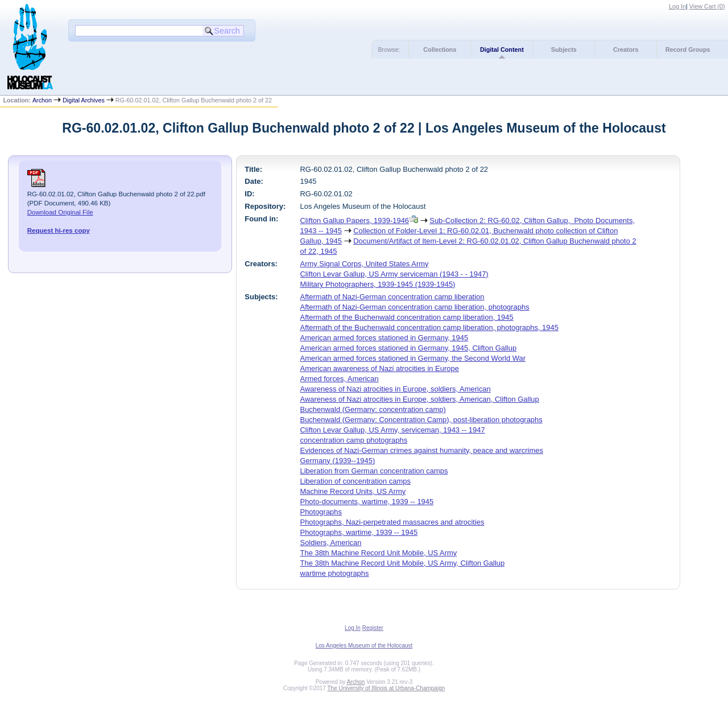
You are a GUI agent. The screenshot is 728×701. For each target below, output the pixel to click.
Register (373, 628)
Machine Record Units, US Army (353, 491)
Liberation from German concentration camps (374, 471)
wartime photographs (335, 573)
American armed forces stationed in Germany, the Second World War (413, 358)
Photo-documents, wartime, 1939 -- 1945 (367, 502)
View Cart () (707, 6)
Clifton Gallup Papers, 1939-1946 (355, 220)
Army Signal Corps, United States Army (365, 264)
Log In (677, 6)
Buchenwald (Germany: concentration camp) (373, 409)
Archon (42, 100)
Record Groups (688, 50)
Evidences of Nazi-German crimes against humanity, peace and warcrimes (422, 450)
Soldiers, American (331, 543)
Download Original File (60, 212)
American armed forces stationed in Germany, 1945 (384, 338)
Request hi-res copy (59, 230)
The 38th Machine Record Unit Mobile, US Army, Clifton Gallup (403, 563)
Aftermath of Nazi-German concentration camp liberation (392, 297)
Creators (626, 50)
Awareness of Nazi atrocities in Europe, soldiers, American (396, 389)
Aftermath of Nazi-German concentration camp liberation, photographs (415, 307)
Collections (440, 50)
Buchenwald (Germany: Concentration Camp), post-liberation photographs (421, 420)
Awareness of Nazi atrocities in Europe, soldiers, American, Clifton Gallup (420, 399)
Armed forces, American (340, 379)
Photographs (321, 512)
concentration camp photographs (354, 440)
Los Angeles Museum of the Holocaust (364, 646)
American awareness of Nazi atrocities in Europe (380, 368)
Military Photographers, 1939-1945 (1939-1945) (378, 284)
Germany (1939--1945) (338, 461)
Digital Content (502, 50)
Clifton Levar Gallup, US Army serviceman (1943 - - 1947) (394, 274)
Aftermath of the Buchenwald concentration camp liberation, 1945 (407, 317)
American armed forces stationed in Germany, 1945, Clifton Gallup (409, 348)
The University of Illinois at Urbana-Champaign (386, 688)
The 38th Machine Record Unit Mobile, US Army (379, 553)
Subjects (564, 50)
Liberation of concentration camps (355, 481)
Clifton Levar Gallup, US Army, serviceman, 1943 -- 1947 (393, 430)
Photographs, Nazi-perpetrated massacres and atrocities (392, 522)
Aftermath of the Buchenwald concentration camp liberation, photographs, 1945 (429, 327)
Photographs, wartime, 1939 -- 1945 (359, 532)
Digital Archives (84, 100)
